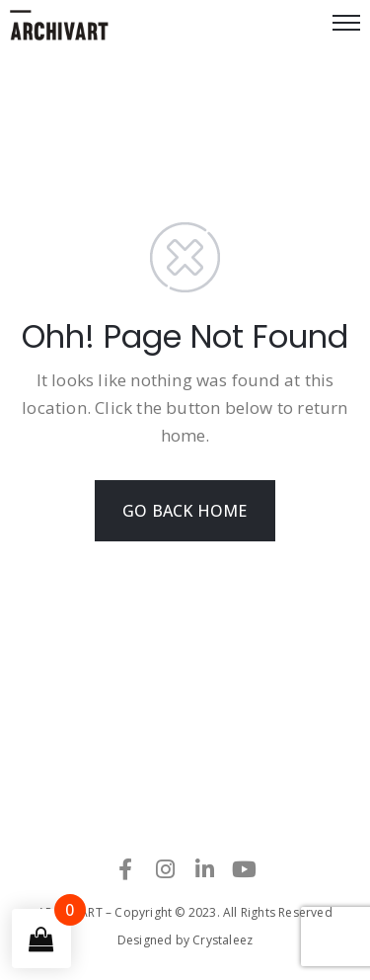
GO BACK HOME (185, 511)
